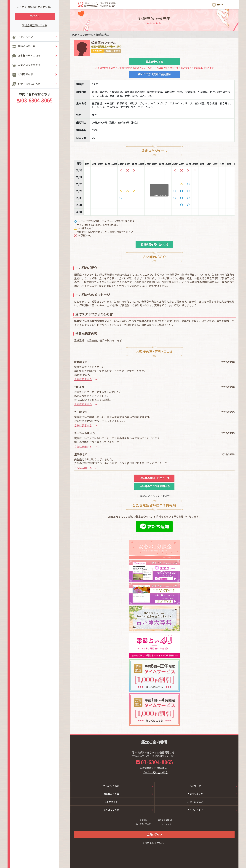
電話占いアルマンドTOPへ (155, 496)
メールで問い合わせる (155, 772)
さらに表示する (86, 379)
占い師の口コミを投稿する (154, 486)
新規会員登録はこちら (35, 25)
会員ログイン (154, 834)
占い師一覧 (86, 35)
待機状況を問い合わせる (154, 244)
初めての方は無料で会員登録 (154, 74)
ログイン (35, 16)
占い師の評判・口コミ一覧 (154, 478)
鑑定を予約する (154, 62)
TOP (74, 35)
